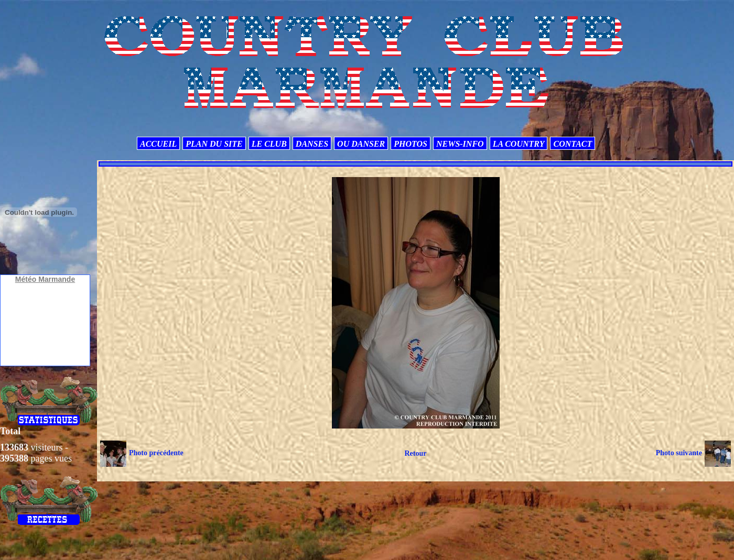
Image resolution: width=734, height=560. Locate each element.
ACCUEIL (158, 144)
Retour (415, 453)
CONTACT (573, 144)
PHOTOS (411, 144)
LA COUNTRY (519, 144)
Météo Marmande (45, 279)
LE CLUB (269, 144)
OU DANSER (361, 144)
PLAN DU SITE (214, 144)
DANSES (312, 144)
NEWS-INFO (460, 144)
